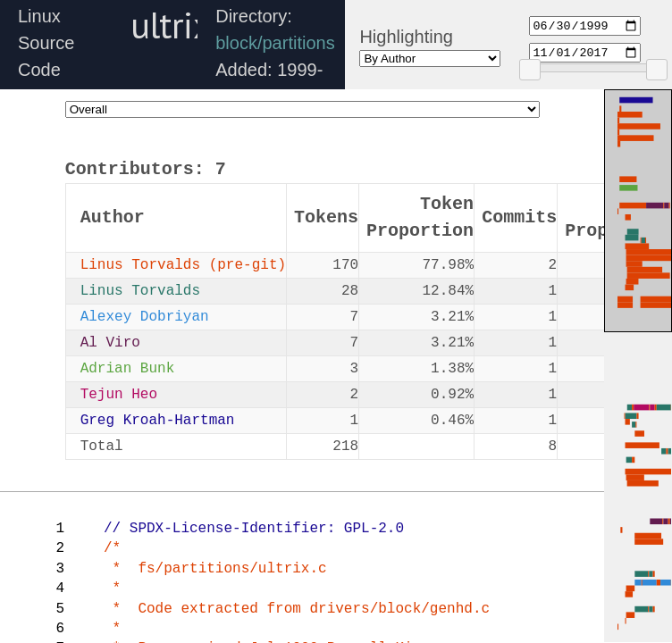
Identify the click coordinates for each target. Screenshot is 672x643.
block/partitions (275, 43)
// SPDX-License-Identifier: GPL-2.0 (254, 529)
